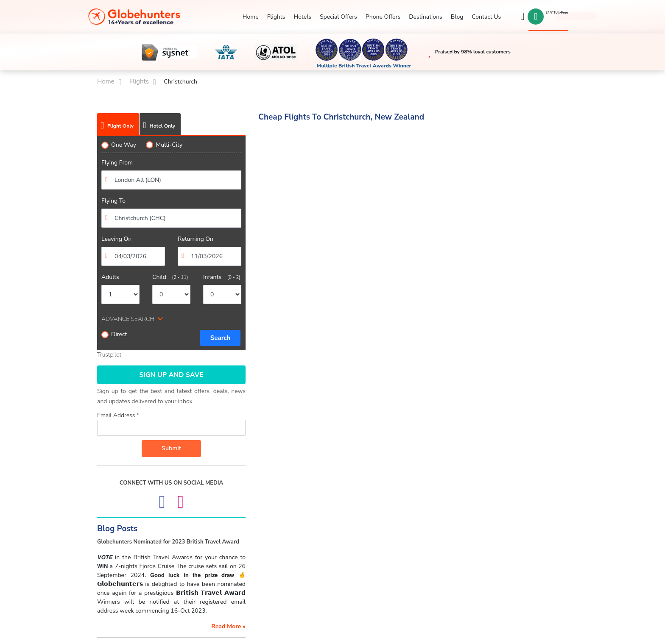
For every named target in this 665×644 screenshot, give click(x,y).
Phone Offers (383, 17)
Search (221, 338)
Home (251, 17)
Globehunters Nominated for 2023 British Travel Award (168, 542)
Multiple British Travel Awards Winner (364, 66)
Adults (110, 277)
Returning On (196, 239)
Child (170, 277)
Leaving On (116, 239)
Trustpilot (109, 355)
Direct (114, 334)
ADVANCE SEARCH (128, 319)
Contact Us (486, 17)
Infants (222, 277)
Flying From (117, 163)
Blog (457, 17)
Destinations (426, 17)
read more (228, 626)
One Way (119, 145)
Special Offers (338, 17)
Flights (276, 17)
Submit (171, 448)
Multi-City (164, 145)
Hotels (302, 17)
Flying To (113, 201)
